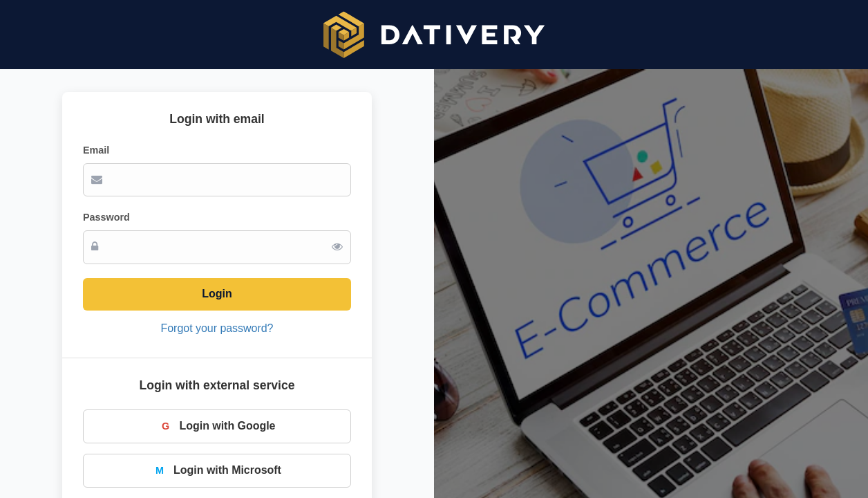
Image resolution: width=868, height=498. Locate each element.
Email (96, 150)
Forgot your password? (217, 328)
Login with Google (217, 426)
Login (217, 294)
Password (106, 217)
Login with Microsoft (217, 470)
